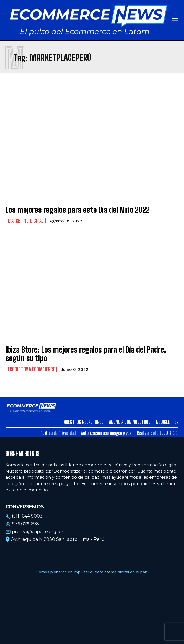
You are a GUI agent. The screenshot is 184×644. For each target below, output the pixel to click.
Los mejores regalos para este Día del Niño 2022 (78, 210)
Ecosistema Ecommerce (31, 369)
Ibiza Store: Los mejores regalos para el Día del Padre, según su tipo (86, 354)
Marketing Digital (26, 221)
